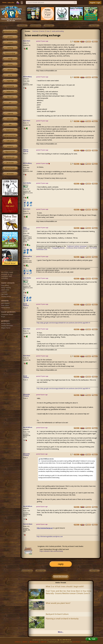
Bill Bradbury (27, 77)
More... (61, 632)
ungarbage (10, 81)
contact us (18, 642)
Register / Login (95, 3)
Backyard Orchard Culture (57, 614)
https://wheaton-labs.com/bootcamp (51, 551)
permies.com (10, 157)
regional (10, 113)
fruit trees (35, 31)
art (10, 103)
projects (10, 146)
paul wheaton (76, 642)
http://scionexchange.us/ (45, 528)
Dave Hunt (27, 41)
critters (10, 42)
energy (10, 59)
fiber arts (10, 97)
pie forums (10, 163)
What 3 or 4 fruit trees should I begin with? (65, 586)
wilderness (10, 92)
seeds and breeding (58, 31)
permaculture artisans (10, 108)
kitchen (10, 70)
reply (61, 564)
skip (10, 124)
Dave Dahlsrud (26, 228)
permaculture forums (10, 31)
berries (42, 31)
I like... (25, 201)
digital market (10, 152)
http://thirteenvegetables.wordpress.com (50, 536)
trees (48, 31)
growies (10, 37)
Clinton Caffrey (26, 151)
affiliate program (34, 642)
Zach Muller (27, 183)
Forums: (28, 31)
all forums (10, 174)
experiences (10, 130)
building (10, 48)
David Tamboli (26, 305)
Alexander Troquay (27, 395)
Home (4, 2)
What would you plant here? (58, 603)
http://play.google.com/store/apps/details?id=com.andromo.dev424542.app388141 (63, 323)
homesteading (10, 53)
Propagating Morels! (58, 248)
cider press (10, 141)
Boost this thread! (61, 577)
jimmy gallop (28, 256)
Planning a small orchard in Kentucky (62, 619)
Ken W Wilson (28, 427)
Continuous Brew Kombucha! (75, 248)
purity (10, 75)
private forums (10, 168)
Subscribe (11, 3)
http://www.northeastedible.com (47, 71)
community (10, 86)
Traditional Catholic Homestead (77, 246)
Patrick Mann (28, 524)
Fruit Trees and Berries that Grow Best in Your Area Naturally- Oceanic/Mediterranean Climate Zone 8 (69, 592)
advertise (25, 642)
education (10, 119)
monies (10, 64)
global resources (10, 135)
